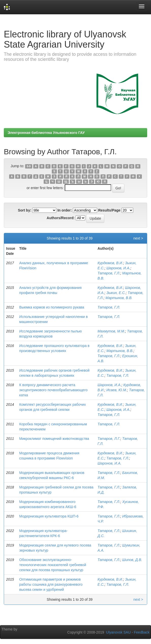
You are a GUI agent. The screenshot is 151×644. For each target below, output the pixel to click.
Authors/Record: (61, 218)
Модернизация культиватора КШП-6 (49, 516)
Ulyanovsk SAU (118, 632)
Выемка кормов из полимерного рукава (52, 307)
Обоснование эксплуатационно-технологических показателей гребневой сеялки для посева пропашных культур (53, 565)
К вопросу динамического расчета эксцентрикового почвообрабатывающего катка (53, 390)
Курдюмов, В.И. (110, 263)
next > (138, 238)
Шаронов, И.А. (118, 268)
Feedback (142, 632)
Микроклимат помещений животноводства (54, 439)
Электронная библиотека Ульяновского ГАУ (46, 133)
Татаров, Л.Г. (109, 439)
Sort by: (24, 210)
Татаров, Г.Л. (109, 273)
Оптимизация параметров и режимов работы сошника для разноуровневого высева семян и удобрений (51, 584)
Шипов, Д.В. (132, 560)
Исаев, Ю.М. (117, 390)
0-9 (29, 166)
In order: (65, 210)
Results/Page (109, 210)
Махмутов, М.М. (111, 331)
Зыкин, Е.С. (116, 293)
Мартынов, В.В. (119, 298)
